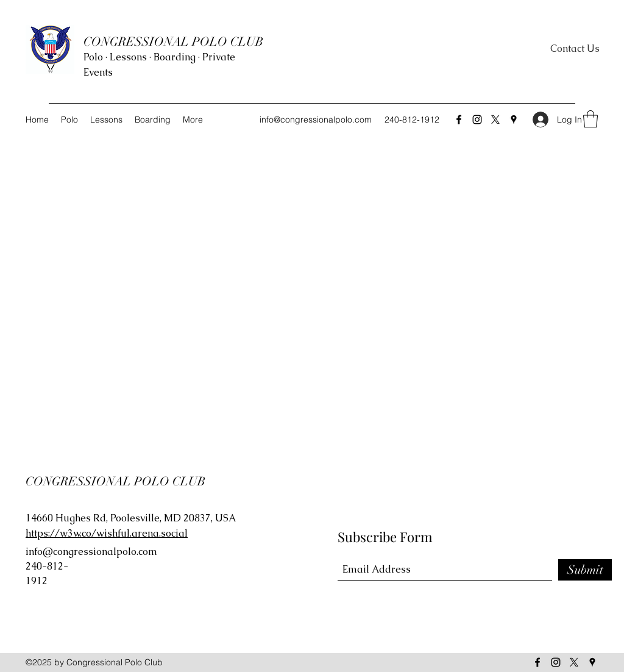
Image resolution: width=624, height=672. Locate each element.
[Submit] (585, 570)
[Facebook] (459, 120)
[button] (590, 119)
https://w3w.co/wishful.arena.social (107, 533)
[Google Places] (514, 120)
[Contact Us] (575, 49)
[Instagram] (477, 120)
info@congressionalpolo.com (316, 120)
